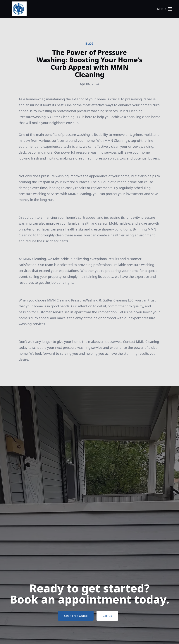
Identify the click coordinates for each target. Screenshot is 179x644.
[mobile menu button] (170, 9)
